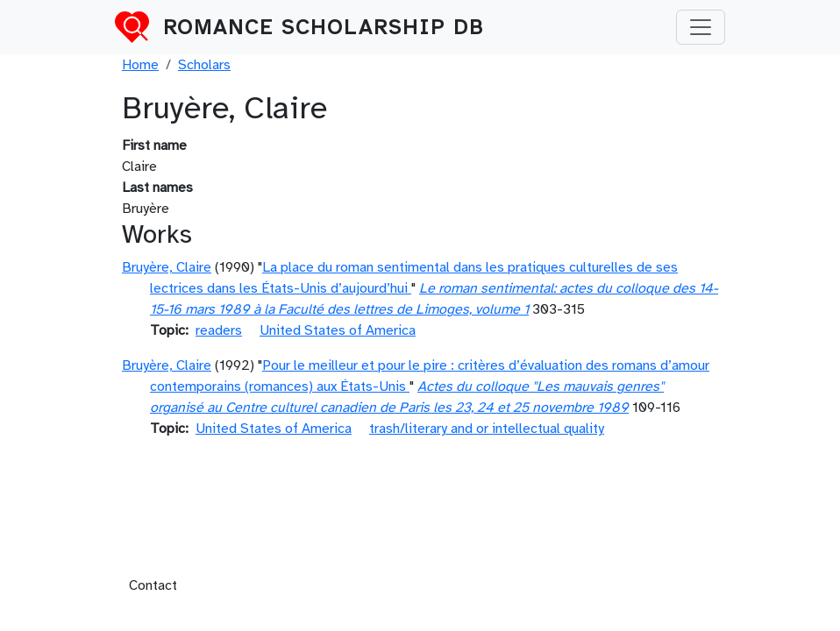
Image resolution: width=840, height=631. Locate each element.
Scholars (204, 65)
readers (219, 330)
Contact (153, 585)
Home (140, 65)
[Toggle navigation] (701, 27)
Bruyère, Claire (167, 267)
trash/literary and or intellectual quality (487, 429)
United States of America (338, 330)
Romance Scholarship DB (324, 27)
